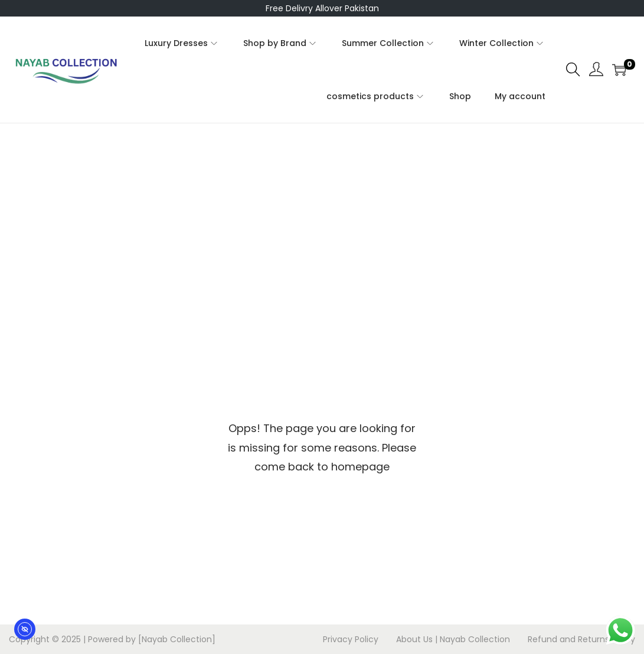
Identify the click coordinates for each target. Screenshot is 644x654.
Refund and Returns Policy (581, 639)
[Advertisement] (322, 212)
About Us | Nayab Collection (453, 639)
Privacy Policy (351, 639)
